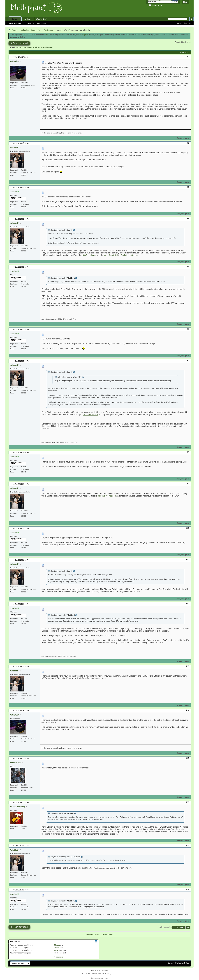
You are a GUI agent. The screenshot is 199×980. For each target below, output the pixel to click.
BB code (57, 945)
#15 (188, 758)
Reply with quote (182, 138)
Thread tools (184, 52)
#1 (188, 57)
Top (188, 927)
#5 (188, 267)
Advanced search (184, 23)
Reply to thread (19, 43)
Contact (171, 963)
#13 (188, 666)
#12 (188, 604)
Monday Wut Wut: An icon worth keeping (35, 47)
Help (185, 2)
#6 (188, 329)
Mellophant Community (30, 30)
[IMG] (56, 950)
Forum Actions (28, 23)
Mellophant (180, 963)
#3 (188, 187)
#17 (188, 845)
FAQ (11, 23)
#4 (188, 219)
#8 (188, 452)
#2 (188, 143)
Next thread (107, 934)
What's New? (42, 19)
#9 (188, 484)
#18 (188, 890)
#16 (188, 802)
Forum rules (58, 957)
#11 (188, 560)
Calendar (18, 23)
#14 (188, 710)
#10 (188, 528)
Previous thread (94, 934)
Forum (15, 19)
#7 (188, 361)
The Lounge (48, 30)
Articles (28, 19)
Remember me (155, 6)
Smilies (57, 948)
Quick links (41, 23)
